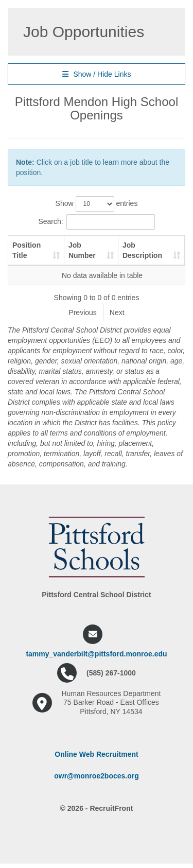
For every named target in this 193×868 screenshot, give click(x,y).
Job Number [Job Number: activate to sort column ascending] (82, 250)
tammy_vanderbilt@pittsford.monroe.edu (96, 654)
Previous (82, 313)
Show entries (97, 204)
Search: (96, 222)
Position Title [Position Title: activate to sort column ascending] (27, 250)
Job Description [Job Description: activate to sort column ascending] (142, 250)
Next (117, 313)
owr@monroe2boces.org (97, 776)
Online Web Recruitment (96, 754)
